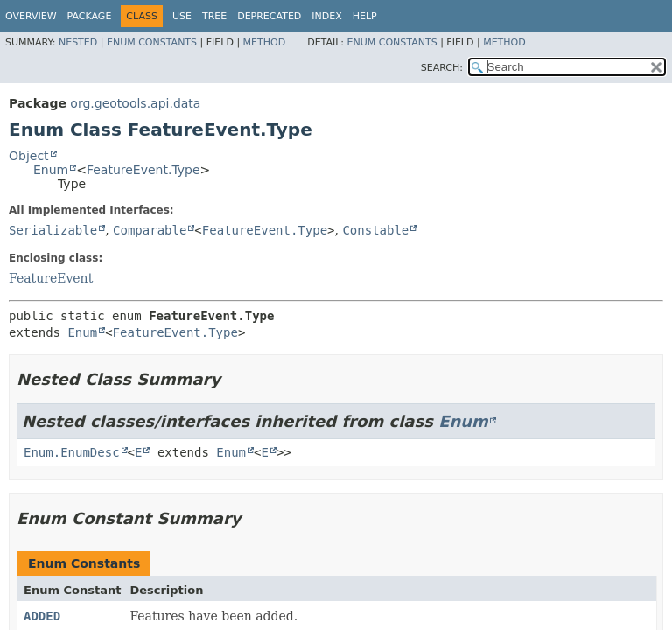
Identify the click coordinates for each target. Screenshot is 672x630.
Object (29, 156)
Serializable (53, 230)
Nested (78, 42)
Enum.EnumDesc (72, 452)
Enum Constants (152, 42)
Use (182, 16)
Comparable (150, 230)
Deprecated (269, 16)
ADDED (42, 616)
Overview (31, 16)
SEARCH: (442, 68)
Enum (51, 170)
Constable (375, 230)
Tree (214, 16)
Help (365, 16)
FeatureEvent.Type (143, 170)
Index (326, 16)
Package (90, 16)
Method (265, 42)
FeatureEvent (51, 278)
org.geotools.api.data (135, 103)
